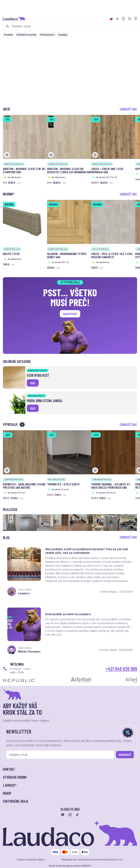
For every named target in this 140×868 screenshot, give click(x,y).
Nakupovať (70, 314)
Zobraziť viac (128, 109)
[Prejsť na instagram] (70, 815)
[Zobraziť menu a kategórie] (136, 18)
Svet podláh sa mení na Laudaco (68, 614)
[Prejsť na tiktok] (77, 815)
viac (33, 383)
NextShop (67, 860)
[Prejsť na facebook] (63, 815)
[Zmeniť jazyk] (111, 19)
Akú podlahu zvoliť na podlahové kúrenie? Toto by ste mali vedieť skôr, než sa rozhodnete (87, 551)
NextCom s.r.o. (115, 860)
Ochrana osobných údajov (31, 860)
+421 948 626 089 (121, 669)
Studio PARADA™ (82, 866)
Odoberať (125, 755)
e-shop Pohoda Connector (89, 860)
